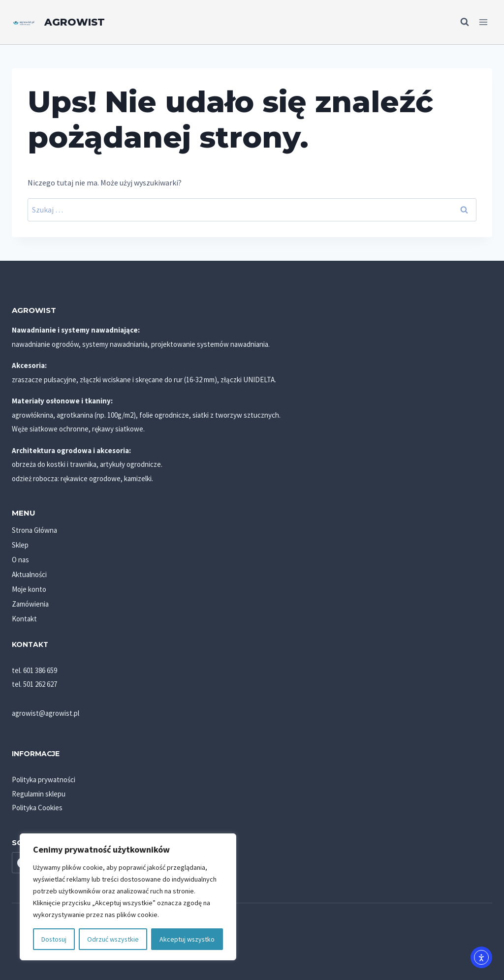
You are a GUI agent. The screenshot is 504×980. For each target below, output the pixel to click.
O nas (20, 560)
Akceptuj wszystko (187, 939)
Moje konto (29, 589)
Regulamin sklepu (39, 794)
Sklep (20, 545)
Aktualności (29, 574)
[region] (128, 897)
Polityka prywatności (44, 780)
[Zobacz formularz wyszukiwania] (460, 22)
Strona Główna (34, 530)
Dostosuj (54, 939)
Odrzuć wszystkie (113, 939)
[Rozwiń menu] (483, 22)
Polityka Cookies (37, 808)
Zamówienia (30, 604)
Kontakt (24, 619)
